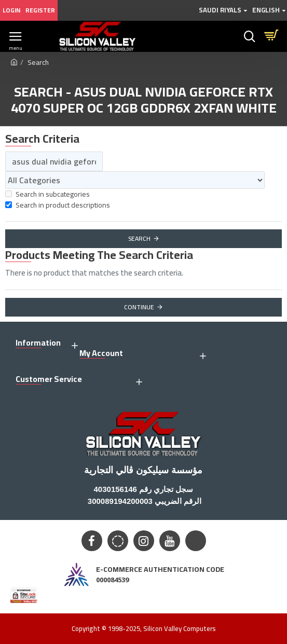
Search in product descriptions (58, 205)
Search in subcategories (47, 194)
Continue (139, 307)
